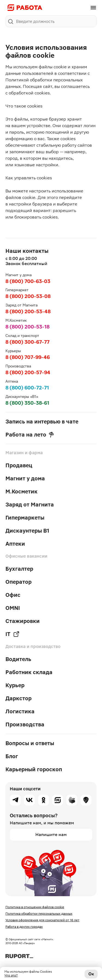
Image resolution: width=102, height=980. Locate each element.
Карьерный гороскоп (34, 769)
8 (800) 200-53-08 (28, 296)
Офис (13, 595)
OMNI (13, 608)
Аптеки (15, 544)
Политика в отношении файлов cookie (35, 907)
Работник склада (29, 672)
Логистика (20, 711)
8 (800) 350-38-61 (27, 403)
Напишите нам (51, 835)
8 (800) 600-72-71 (27, 388)
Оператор (18, 582)
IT (13, 634)
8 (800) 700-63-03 (28, 281)
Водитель (18, 659)
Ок (91, 974)
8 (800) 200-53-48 (28, 311)
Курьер (15, 685)
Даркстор (18, 698)
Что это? (11, 975)
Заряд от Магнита (30, 505)
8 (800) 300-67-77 (27, 342)
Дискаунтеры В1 (27, 531)
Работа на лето (30, 435)
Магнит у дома (25, 478)
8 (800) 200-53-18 (27, 327)
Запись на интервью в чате (42, 422)
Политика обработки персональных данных (39, 914)
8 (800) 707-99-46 (28, 357)
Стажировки (23, 621)
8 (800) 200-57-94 (28, 372)
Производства (25, 724)
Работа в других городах (24, 927)
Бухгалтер (19, 569)
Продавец (19, 465)
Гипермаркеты (25, 518)
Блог (12, 756)
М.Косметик (21, 491)
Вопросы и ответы (30, 743)
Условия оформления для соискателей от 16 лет (42, 920)
